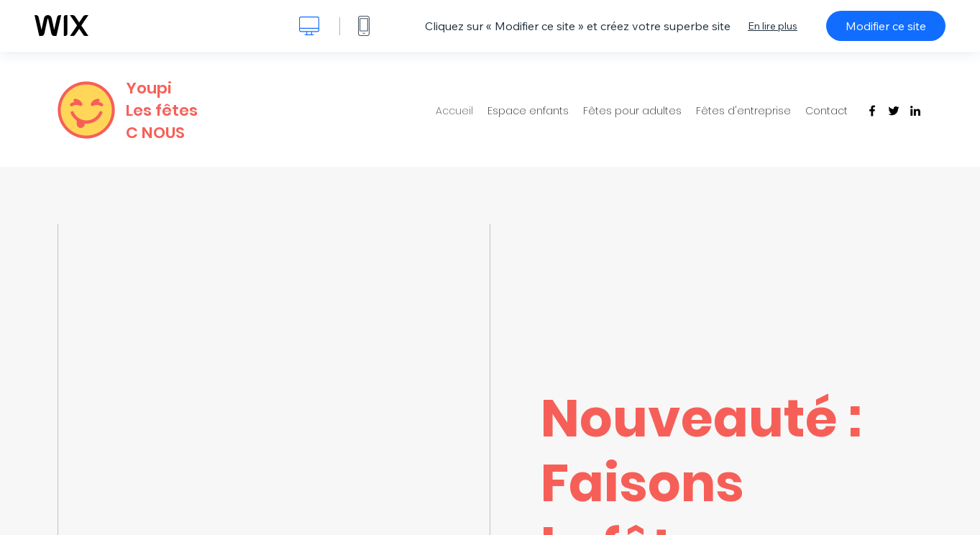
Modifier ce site (886, 26)
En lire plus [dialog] (773, 26)
